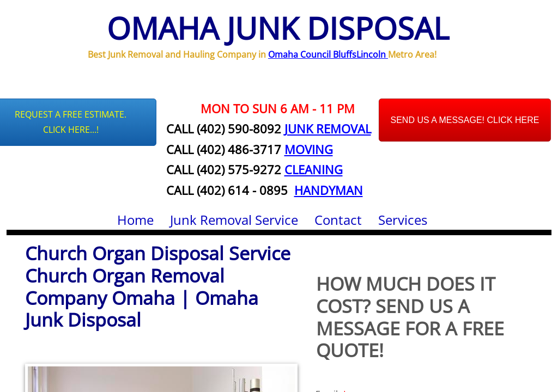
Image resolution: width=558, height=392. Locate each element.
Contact (338, 220)
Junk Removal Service (234, 220)
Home (135, 220)
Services (403, 220)
